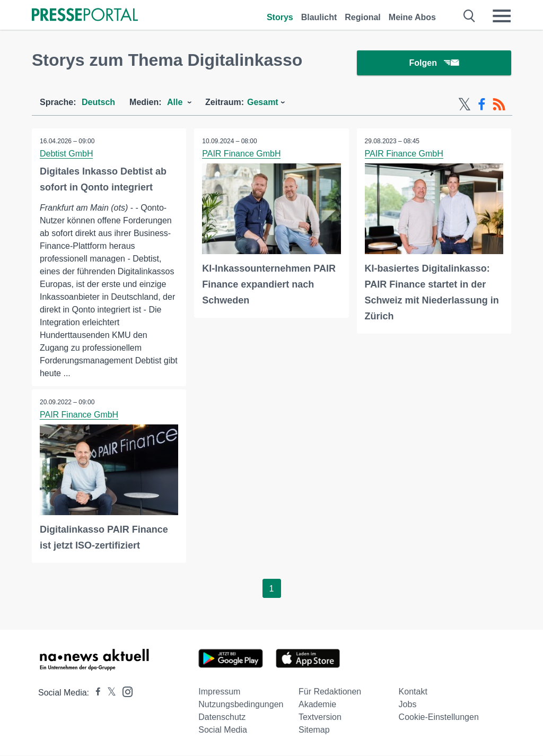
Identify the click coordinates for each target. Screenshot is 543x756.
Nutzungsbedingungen (241, 705)
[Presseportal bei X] (108, 693)
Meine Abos (412, 17)
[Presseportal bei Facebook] (95, 693)
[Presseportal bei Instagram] (124, 692)
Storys (280, 17)
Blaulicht (319, 17)
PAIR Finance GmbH (241, 154)
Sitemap (314, 730)
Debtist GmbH (66, 154)
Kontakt (413, 692)
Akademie (317, 705)
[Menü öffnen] (502, 16)
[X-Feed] (465, 105)
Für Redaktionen (330, 692)
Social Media (223, 730)
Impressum (219, 692)
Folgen (434, 63)
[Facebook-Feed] (482, 105)
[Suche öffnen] (470, 16)
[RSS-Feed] (499, 105)
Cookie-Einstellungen (439, 718)
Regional (363, 17)
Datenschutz (222, 718)
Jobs (408, 705)
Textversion (320, 718)
